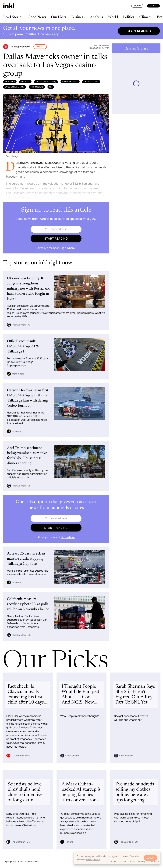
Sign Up (153, 6)
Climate (145, 17)
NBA (51, 87)
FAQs (132, 862)
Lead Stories (13, 17)
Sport (40, 47)
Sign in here (68, 248)
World (113, 17)
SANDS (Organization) (15, 87)
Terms (114, 862)
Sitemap (142, 862)
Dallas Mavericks (70, 82)
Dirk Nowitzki (37, 87)
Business (78, 17)
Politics (129, 17)
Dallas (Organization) (46, 82)
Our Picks (59, 17)
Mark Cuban (10, 82)
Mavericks (25, 82)
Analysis (96, 17)
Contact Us (154, 862)
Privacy (123, 862)
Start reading (139, 31)
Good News (37, 17)
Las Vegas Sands (91, 82)
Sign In (137, 6)
